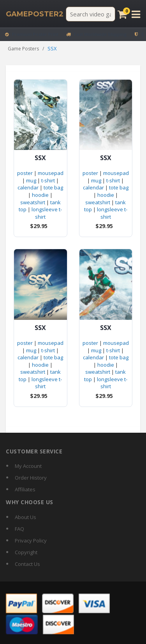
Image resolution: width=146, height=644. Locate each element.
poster (25, 173)
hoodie (40, 195)
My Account (28, 466)
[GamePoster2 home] (35, 14)
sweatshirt (33, 202)
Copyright (26, 552)
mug (31, 180)
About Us (26, 517)
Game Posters (23, 49)
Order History (31, 478)
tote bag (53, 187)
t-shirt (48, 180)
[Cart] (122, 14)
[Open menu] (136, 14)
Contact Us (27, 564)
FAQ (19, 529)
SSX (40, 158)
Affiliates (25, 489)
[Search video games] (91, 14)
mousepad (51, 173)
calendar (28, 187)
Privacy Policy (31, 541)
